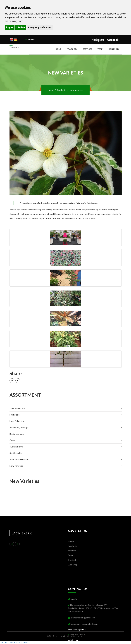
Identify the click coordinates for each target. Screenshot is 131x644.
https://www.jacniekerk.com (83, 624)
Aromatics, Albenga (19, 427)
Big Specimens (17, 434)
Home (58, 49)
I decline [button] (21, 27)
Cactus (13, 440)
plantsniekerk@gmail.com (82, 618)
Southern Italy (17, 453)
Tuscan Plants (16, 447)
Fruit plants (15, 415)
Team (100, 49)
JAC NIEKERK (22, 533)
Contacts (114, 49)
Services (87, 49)
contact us (30, 39)
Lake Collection (17, 421)
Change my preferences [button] (40, 27)
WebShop (73, 565)
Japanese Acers (17, 408)
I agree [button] (10, 27)
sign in (72, 599)
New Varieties (16, 466)
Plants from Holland (19, 459)
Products (72, 49)
